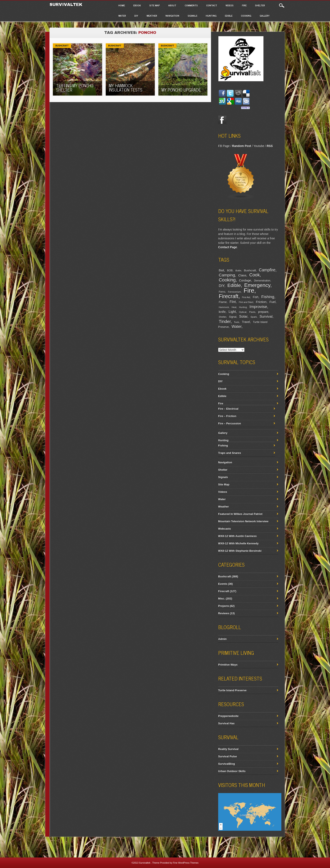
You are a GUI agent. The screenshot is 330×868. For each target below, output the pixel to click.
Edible (229, 16)
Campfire (267, 270)
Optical (242, 312)
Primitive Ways (228, 665)
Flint (233, 302)
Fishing (268, 297)
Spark (254, 317)
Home (122, 5)
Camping (227, 275)
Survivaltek (67, 4)
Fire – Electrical (228, 409)
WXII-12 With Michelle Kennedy (238, 543)
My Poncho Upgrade (181, 90)
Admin (222, 639)
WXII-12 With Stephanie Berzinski (240, 551)
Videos (230, 5)
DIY (136, 16)
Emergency (257, 285)
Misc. (222, 598)
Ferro (222, 292)
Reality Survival (228, 749)
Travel (246, 322)
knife (222, 312)
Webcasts (224, 529)
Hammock (224, 307)
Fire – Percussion (230, 423)
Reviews (224, 613)
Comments (191, 5)
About (172, 5)
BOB (230, 270)
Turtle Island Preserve (232, 690)
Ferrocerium (234, 292)
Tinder (225, 321)
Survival (266, 316)
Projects (224, 606)
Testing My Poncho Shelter (75, 88)
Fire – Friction (227, 416)
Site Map (155, 5)
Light (232, 312)
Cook (254, 275)
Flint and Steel (246, 302)
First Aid (246, 297)
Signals (192, 16)
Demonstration (262, 281)
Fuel (272, 302)
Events (223, 584)
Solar (243, 316)
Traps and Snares (230, 453)
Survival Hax (226, 723)
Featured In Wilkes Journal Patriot (240, 514)
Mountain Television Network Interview (243, 521)
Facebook (222, 120)
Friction (261, 302)
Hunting (211, 16)
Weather (152, 16)
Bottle (238, 270)
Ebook (137, 5)
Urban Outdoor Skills (232, 771)
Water (122, 16)
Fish (256, 297)
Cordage (245, 280)
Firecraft (229, 296)
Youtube (259, 146)
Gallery (265, 16)
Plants (252, 312)
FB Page (224, 146)
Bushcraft (62, 46)
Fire (244, 5)
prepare (263, 312)
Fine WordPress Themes (186, 863)
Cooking (246, 16)
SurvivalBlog (226, 764)
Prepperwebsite (228, 716)
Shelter (260, 5)
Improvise (258, 307)
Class (242, 275)
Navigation (172, 16)
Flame (223, 302)
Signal (233, 317)
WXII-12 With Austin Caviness (237, 536)
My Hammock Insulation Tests (126, 88)
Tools (236, 322)
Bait (221, 270)
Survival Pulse (228, 756)
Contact (212, 5)
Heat (234, 307)
